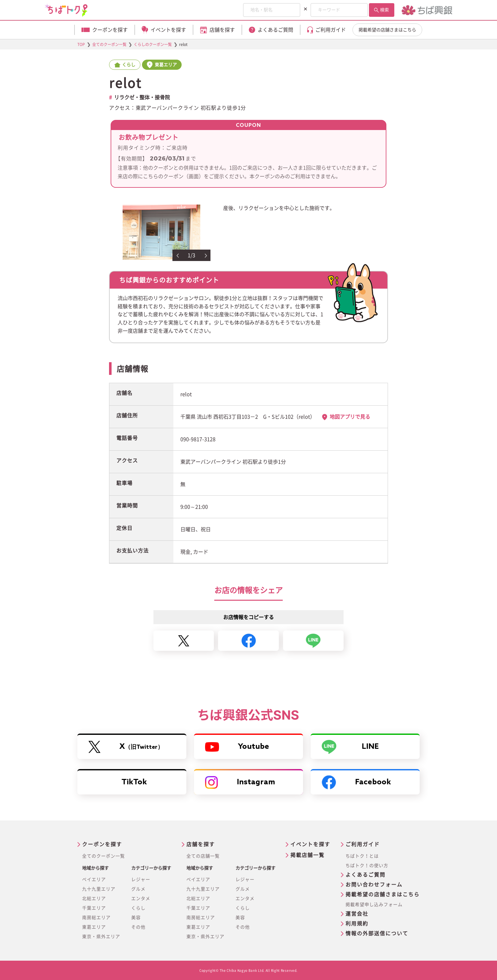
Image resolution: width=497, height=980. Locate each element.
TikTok (134, 782)
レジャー (141, 879)
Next (206, 255)
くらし (138, 908)
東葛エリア (94, 927)
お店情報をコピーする (248, 617)
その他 (138, 927)
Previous (177, 255)
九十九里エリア (99, 889)
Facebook (356, 782)
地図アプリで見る (350, 417)
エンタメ (141, 898)
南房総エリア (96, 918)
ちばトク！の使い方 (367, 866)
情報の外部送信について (377, 933)
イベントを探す (310, 844)
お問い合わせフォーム (374, 885)
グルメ (138, 889)
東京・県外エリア (101, 937)
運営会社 (357, 914)
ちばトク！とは (362, 856)
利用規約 (357, 924)
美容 (136, 918)
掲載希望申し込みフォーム (374, 905)
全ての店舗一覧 (203, 856)
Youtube (237, 747)
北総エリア (94, 898)
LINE (350, 747)
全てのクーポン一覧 (103, 856)
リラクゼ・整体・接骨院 (142, 97)
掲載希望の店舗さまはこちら (387, 30)
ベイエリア (94, 879)
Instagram (240, 782)
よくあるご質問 (365, 875)
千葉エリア (94, 908)
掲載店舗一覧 (307, 855)
